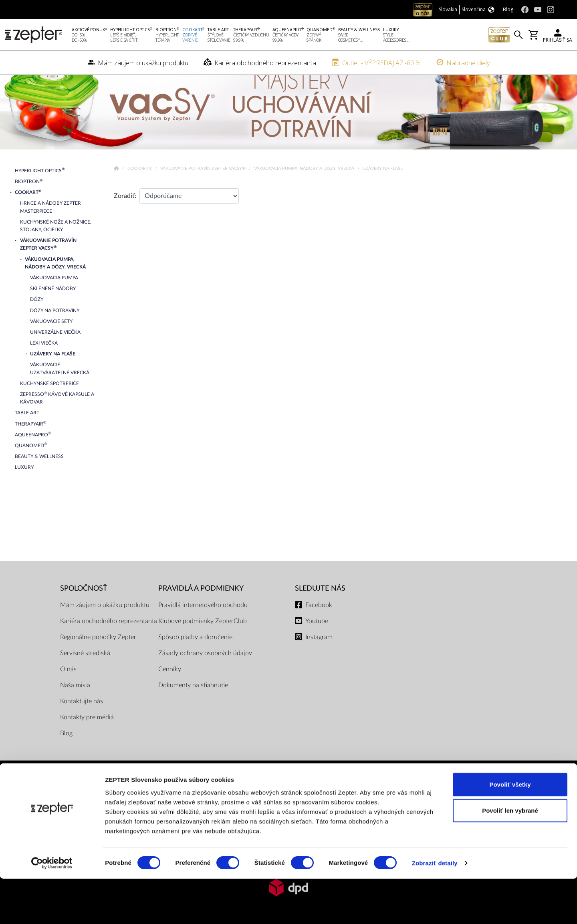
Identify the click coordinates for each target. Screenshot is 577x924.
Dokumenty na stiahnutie (193, 700)
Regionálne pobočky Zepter (98, 652)
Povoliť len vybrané (510, 856)
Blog (66, 748)
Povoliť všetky (510, 829)
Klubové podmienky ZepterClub (203, 636)
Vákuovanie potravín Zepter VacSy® (204, 184)
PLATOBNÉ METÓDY (288, 803)
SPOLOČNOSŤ (84, 604)
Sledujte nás (320, 604)
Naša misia (75, 700)
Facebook (319, 620)
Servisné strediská (85, 668)
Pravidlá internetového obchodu (203, 620)
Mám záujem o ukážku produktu (105, 620)
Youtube (317, 636)
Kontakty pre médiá (87, 732)
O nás (68, 684)
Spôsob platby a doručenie (195, 652)
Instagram (319, 652)
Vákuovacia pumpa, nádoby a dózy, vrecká (305, 184)
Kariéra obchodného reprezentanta (109, 636)
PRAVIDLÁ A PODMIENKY (201, 604)
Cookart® (140, 184)
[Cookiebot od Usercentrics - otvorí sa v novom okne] (52, 908)
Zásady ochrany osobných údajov (205, 668)
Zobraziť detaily (435, 908)
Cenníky (170, 684)
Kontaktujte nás (82, 716)
